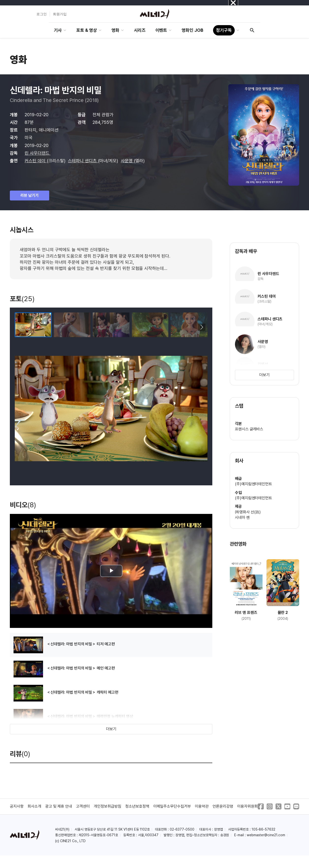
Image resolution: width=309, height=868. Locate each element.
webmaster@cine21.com (266, 835)
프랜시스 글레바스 (249, 429)
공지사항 (17, 806)
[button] (202, 327)
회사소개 (34, 806)
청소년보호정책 (137, 806)
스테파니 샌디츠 (83, 161)
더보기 (111, 729)
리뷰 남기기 (30, 195)
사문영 (127, 161)
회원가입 (60, 14)
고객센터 (83, 806)
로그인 (42, 14)
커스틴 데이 (36, 161)
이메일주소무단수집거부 (172, 806)
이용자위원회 (247, 806)
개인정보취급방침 (108, 806)
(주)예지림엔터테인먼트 (254, 484)
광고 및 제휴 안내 (59, 806)
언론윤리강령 (223, 806)
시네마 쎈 (242, 517)
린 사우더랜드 (38, 153)
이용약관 (202, 806)
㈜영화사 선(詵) (248, 512)
